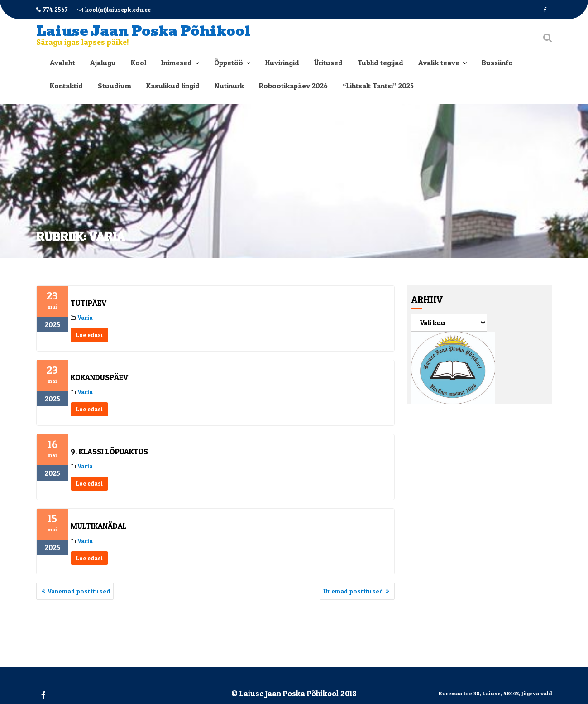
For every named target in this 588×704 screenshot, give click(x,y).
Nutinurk (229, 86)
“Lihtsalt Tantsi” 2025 (378, 86)
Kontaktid (66, 86)
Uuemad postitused (353, 591)
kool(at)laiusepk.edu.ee (114, 10)
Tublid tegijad (380, 63)
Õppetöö (229, 63)
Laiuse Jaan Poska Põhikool (143, 31)
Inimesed (177, 63)
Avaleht (62, 63)
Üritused (328, 63)
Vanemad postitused (79, 591)
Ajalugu (103, 63)
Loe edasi (89, 335)
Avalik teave (439, 63)
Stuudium (115, 86)
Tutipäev (88, 303)
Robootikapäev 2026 (293, 86)
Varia (85, 318)
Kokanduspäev (99, 377)
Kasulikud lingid (173, 86)
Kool (139, 63)
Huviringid (282, 63)
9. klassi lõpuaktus (109, 451)
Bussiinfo (497, 63)
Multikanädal (99, 526)
